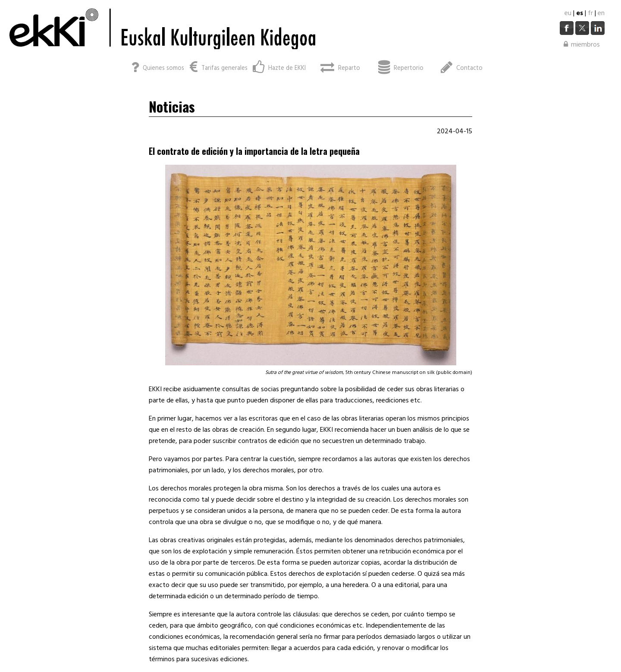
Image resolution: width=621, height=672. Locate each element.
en (601, 13)
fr (590, 13)
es (580, 13)
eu (568, 13)
